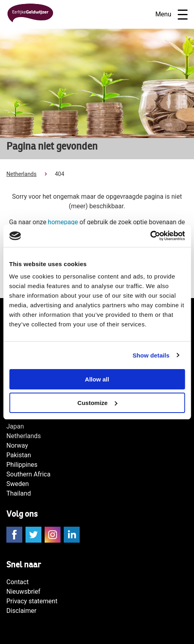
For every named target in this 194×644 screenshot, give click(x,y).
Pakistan (19, 455)
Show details (151, 355)
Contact (18, 582)
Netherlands (22, 174)
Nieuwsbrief (23, 592)
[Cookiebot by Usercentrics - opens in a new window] (150, 236)
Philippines (22, 465)
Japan (15, 426)
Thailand (19, 493)
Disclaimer (21, 611)
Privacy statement (32, 601)
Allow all (97, 379)
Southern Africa (28, 474)
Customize (97, 403)
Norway (17, 445)
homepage (63, 222)
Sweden (18, 484)
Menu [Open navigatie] (171, 15)
